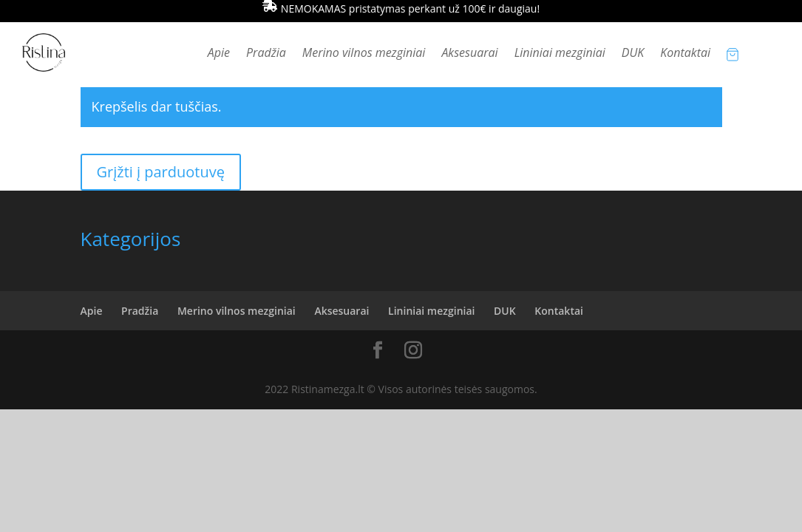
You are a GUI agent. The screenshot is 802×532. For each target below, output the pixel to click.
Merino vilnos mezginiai (364, 54)
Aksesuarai (469, 54)
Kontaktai (685, 54)
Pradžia (266, 54)
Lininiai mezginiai (560, 54)
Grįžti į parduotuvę (161, 172)
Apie (219, 54)
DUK (633, 54)
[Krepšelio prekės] (733, 54)
